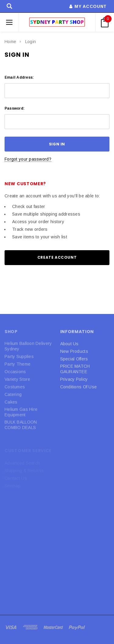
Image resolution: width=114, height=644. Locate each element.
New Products (74, 351)
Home (10, 42)
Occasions (15, 372)
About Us (69, 344)
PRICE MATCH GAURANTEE (75, 369)
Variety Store (17, 379)
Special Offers (74, 359)
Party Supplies (19, 356)
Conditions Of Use (79, 387)
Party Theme (17, 364)
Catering (13, 394)
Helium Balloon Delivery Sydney (28, 346)
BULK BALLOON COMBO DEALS (21, 425)
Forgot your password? (28, 159)
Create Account (57, 257)
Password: (15, 108)
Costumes (15, 387)
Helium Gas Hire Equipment (21, 412)
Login (31, 42)
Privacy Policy (74, 379)
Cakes (11, 402)
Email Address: (19, 77)
